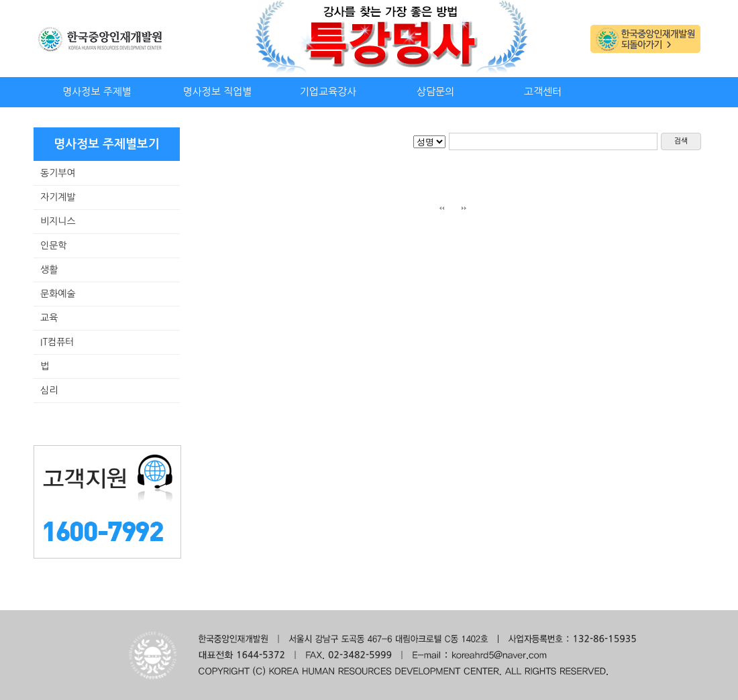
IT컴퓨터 (57, 342)
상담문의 (435, 92)
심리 (49, 390)
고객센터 (543, 92)
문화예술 (58, 294)
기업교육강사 (328, 92)
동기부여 (58, 173)
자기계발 (58, 197)
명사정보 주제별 (97, 92)
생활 (49, 270)
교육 (49, 318)
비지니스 (58, 221)
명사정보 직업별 (218, 92)
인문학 (53, 245)
